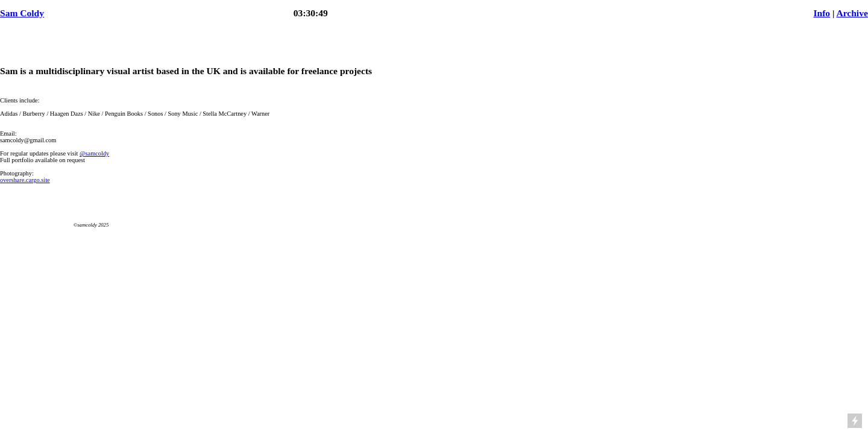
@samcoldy (94, 153)
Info (822, 13)
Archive (852, 13)
